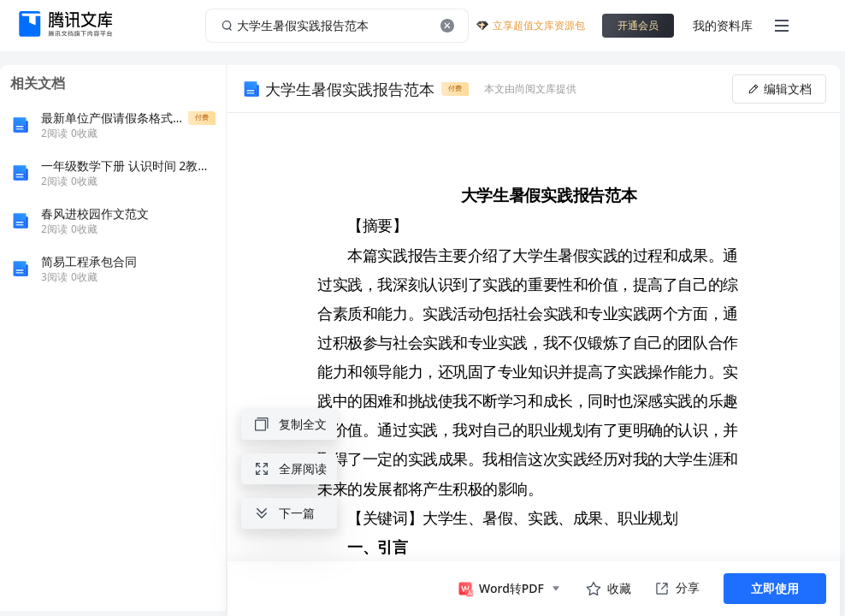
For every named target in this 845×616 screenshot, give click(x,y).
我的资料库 (723, 25)
